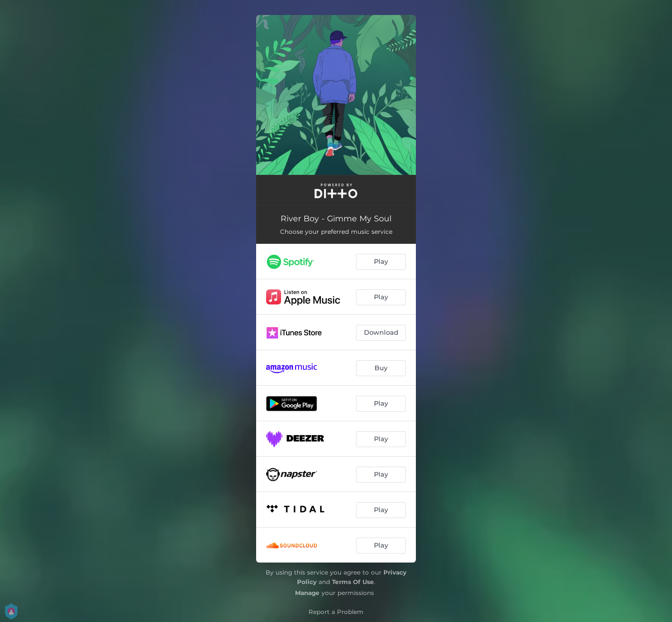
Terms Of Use (353, 582)
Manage (307, 593)
